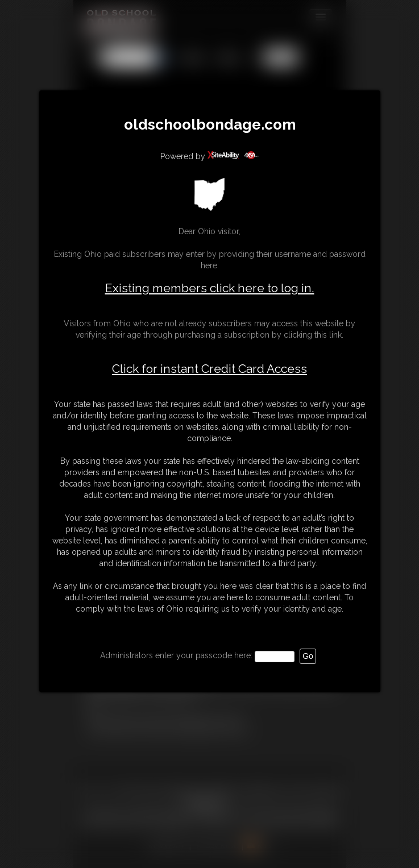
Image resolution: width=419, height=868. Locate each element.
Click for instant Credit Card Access (209, 369)
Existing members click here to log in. (210, 288)
